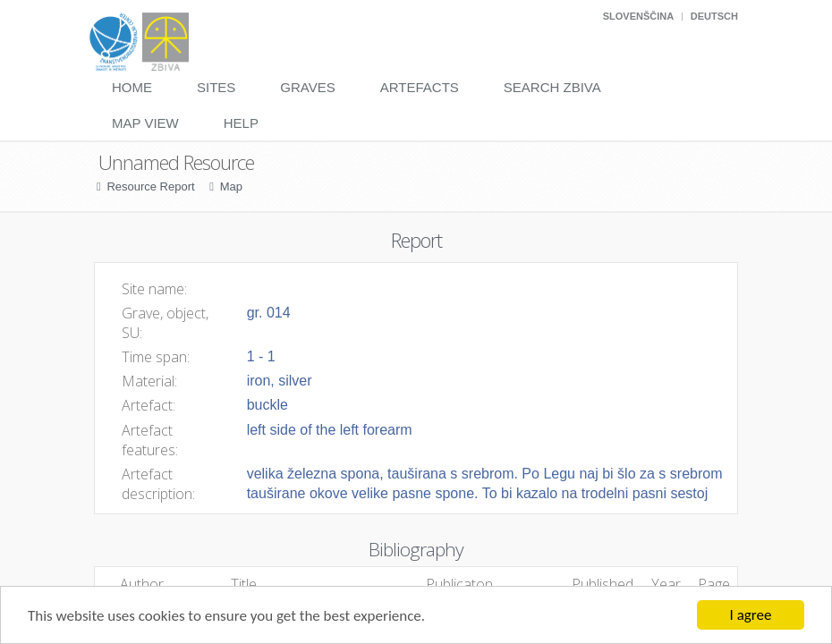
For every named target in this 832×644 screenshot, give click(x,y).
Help (241, 123)
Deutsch (714, 16)
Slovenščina (638, 16)
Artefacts (420, 87)
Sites (216, 87)
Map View (145, 123)
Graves (307, 87)
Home (132, 87)
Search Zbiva (552, 87)
